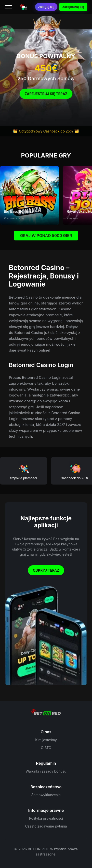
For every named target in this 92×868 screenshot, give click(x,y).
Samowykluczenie (46, 795)
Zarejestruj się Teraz (46, 95)
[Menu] (9, 7)
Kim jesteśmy (46, 740)
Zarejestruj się (73, 7)
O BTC (46, 748)
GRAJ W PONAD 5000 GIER (46, 236)
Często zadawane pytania (46, 826)
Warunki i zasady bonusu (46, 771)
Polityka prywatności (46, 818)
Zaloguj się (46, 7)
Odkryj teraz (46, 570)
